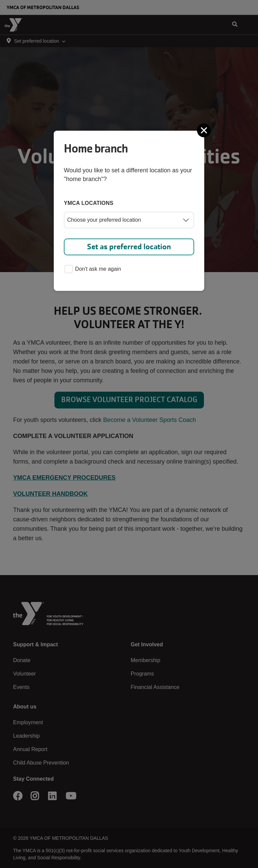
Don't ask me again (93, 270)
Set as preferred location (129, 247)
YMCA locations (89, 203)
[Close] (205, 130)
